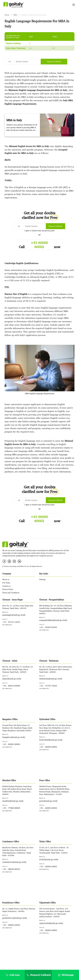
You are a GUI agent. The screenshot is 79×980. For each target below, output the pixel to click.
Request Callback (54, 62)
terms (39, 231)
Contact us (6, 586)
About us (6, 579)
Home (7, 15)
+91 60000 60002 (39, 243)
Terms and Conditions (11, 593)
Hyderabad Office (47, 719)
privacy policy (50, 231)
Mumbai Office (9, 780)
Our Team (6, 583)
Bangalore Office (10, 719)
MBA (16, 15)
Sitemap (42, 579)
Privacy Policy (8, 589)
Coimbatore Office (11, 841)
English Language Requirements (34, 15)
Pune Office (45, 780)
